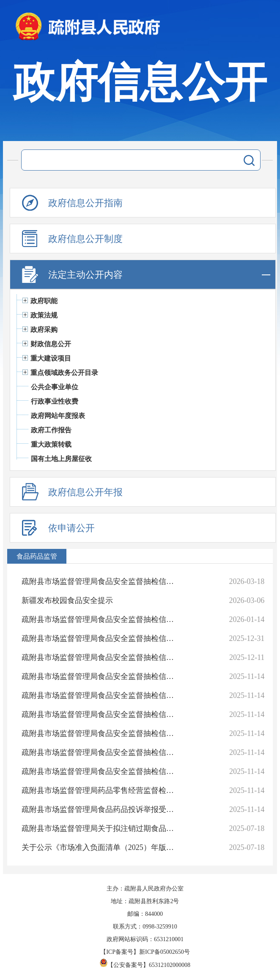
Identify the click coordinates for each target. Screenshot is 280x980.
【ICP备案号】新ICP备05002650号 (145, 952)
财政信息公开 (51, 344)
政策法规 (44, 315)
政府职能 (44, 301)
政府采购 (44, 330)
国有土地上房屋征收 (61, 459)
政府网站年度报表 (58, 416)
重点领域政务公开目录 (64, 373)
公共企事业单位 (55, 387)
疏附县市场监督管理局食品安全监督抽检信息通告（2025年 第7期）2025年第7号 (101, 676)
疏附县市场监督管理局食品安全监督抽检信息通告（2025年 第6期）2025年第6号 (101, 695)
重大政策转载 (51, 444)
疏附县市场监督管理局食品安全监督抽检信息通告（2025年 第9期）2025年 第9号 (101, 638)
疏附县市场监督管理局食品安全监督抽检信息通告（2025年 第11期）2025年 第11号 (101, 619)
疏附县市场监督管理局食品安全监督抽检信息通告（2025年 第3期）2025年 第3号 (101, 752)
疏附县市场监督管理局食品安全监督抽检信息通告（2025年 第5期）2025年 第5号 (101, 714)
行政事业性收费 (55, 401)
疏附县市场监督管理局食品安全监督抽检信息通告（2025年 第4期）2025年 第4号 (101, 733)
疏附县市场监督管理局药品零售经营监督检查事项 (101, 790)
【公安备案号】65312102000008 (145, 965)
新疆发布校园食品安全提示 (67, 600)
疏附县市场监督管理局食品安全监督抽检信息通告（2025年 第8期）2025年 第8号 (101, 657)
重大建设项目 (51, 358)
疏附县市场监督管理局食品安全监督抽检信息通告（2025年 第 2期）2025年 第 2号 (101, 771)
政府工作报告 (51, 430)
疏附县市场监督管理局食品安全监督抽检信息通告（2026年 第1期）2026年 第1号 (101, 581)
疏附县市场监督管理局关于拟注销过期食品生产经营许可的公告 (101, 828)
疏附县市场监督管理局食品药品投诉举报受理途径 (101, 809)
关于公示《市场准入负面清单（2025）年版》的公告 (101, 847)
